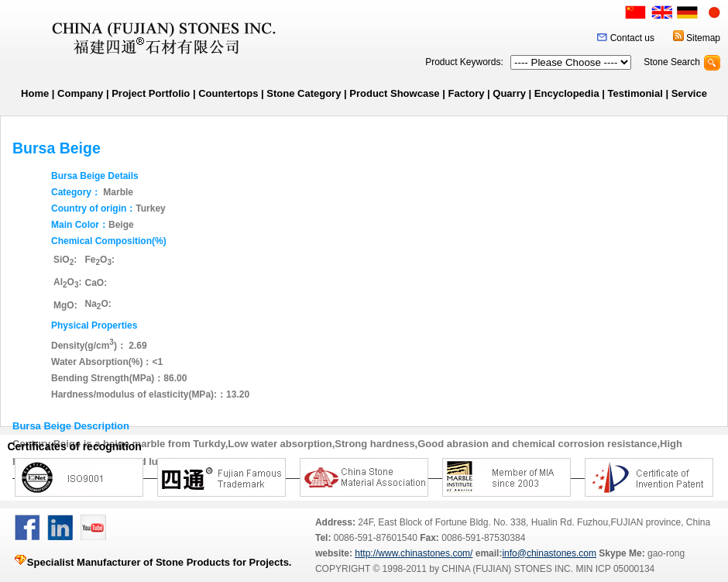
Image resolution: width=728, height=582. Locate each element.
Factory (466, 93)
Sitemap (703, 38)
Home (35, 93)
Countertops (228, 93)
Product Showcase (394, 93)
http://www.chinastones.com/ (414, 553)
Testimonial (635, 93)
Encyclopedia (567, 93)
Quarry (509, 93)
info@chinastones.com (549, 553)
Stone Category (304, 93)
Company (80, 93)
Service (689, 93)
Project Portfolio (151, 93)
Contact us (632, 38)
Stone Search (672, 62)
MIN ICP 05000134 (614, 569)
